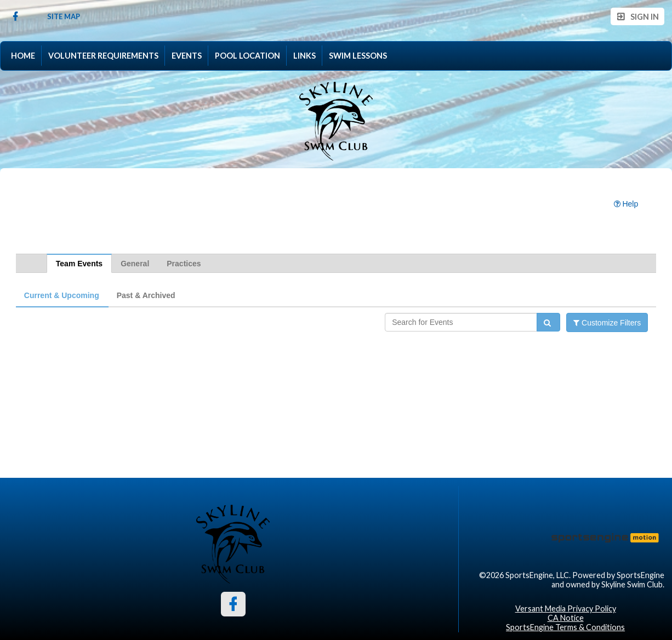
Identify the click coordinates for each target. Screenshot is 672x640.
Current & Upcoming (62, 295)
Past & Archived (146, 295)
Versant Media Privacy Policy (566, 608)
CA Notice (566, 618)
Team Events (79, 264)
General (135, 264)
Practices (184, 264)
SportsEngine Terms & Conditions (565, 627)
